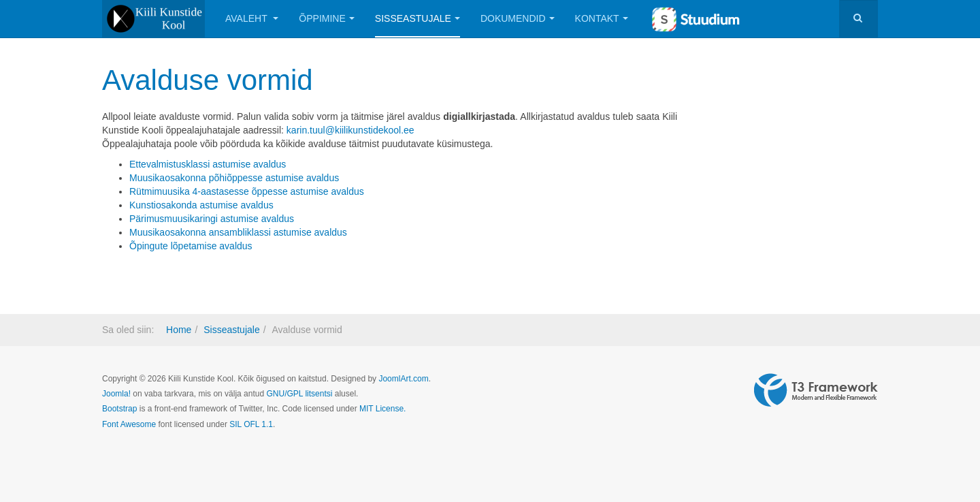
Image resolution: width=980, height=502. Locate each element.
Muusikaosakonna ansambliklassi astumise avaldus (238, 232)
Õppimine (326, 18)
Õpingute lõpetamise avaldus (191, 246)
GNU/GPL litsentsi (299, 394)
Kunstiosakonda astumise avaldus (201, 205)
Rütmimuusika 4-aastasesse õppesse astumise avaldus (247, 191)
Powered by (816, 390)
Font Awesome (129, 424)
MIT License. (382, 409)
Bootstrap (119, 409)
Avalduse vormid (208, 80)
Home (179, 330)
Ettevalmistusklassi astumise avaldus (208, 164)
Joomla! (116, 394)
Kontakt (602, 18)
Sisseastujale (418, 18)
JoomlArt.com (403, 379)
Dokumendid (518, 18)
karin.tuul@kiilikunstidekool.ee (350, 130)
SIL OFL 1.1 (251, 424)
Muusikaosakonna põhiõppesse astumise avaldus (234, 178)
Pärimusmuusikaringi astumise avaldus (212, 219)
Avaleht (252, 18)
